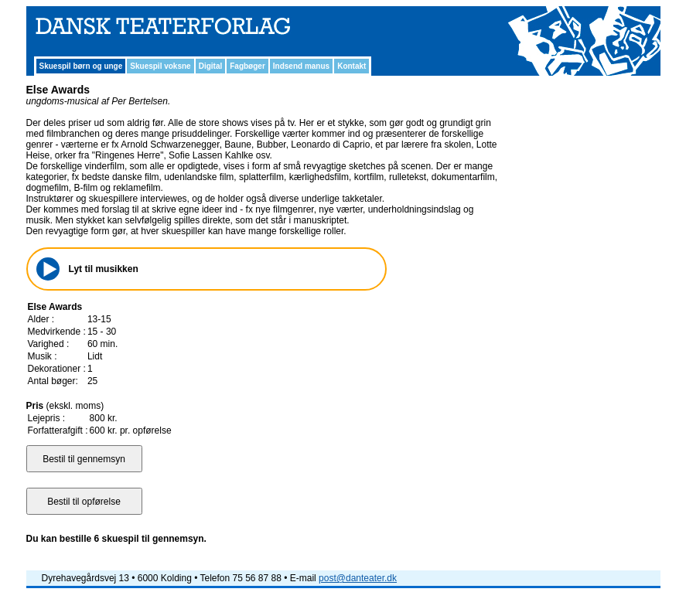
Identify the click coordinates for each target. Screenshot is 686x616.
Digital (211, 66)
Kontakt (352, 66)
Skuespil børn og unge (81, 66)
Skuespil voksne (160, 66)
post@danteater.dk (358, 578)
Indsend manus (301, 66)
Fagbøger (247, 66)
